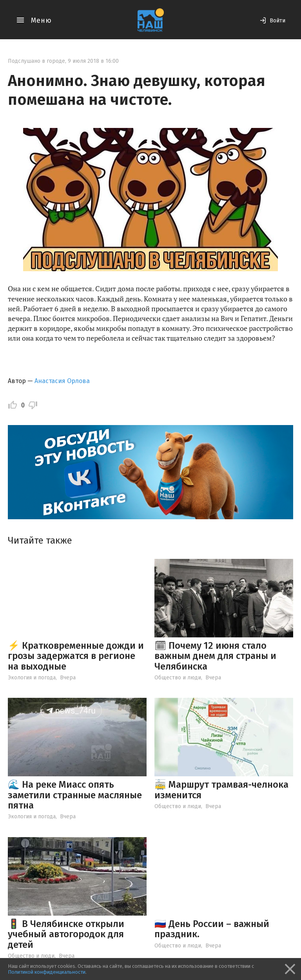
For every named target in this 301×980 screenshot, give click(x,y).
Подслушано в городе (36, 61)
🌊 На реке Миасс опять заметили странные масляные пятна (75, 795)
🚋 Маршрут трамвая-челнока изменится (221, 790)
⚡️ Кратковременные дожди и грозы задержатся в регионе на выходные (76, 656)
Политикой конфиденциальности (47, 972)
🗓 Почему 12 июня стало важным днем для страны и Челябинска (215, 656)
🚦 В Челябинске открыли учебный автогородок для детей (66, 934)
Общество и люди (178, 678)
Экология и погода (32, 678)
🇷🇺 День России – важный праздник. (212, 929)
